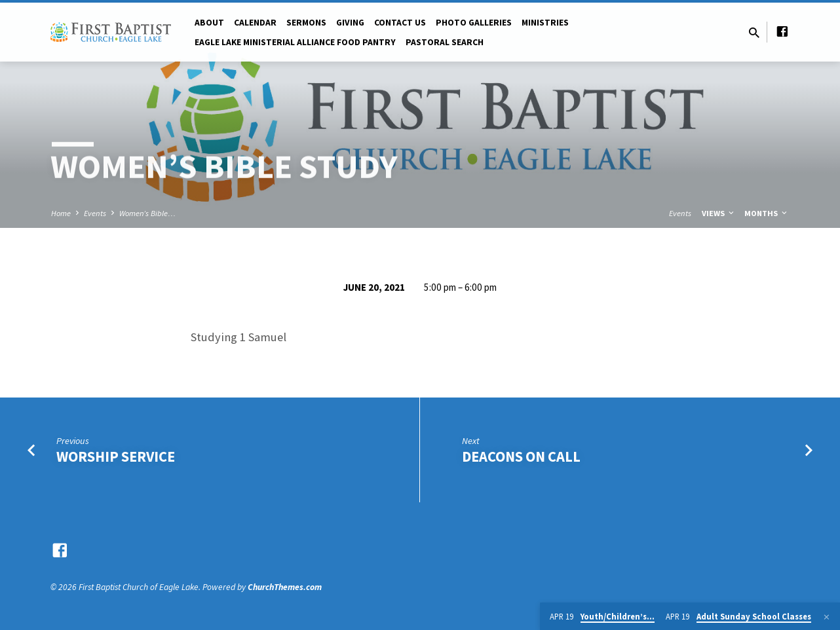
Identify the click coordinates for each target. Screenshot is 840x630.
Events (95, 213)
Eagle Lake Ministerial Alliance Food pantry (295, 42)
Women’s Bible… (147, 213)
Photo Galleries (474, 23)
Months (767, 213)
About (209, 23)
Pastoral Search (445, 42)
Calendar (255, 23)
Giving (350, 23)
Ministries (545, 23)
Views (719, 213)
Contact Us (400, 23)
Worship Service (116, 456)
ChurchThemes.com (285, 587)
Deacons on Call (521, 456)
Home (61, 213)
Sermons (306, 23)
